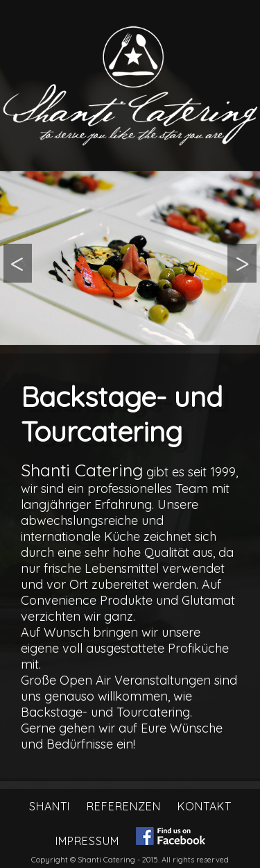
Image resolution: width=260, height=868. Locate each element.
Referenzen (124, 806)
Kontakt (205, 806)
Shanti (50, 806)
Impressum (87, 841)
